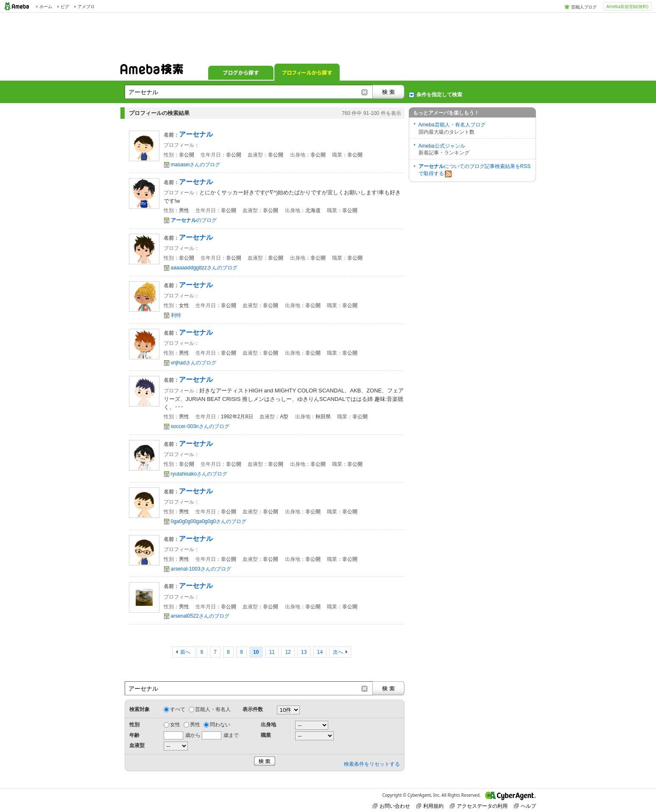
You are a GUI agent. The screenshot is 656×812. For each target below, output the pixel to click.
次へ (338, 652)
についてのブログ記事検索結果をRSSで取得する (475, 170)
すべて (178, 709)
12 (288, 652)
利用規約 (430, 806)
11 (272, 652)
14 (320, 652)
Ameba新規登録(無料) (627, 6)
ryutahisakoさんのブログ (199, 474)
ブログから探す (241, 72)
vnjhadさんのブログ (194, 363)
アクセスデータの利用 (479, 806)
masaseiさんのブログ (196, 165)
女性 (175, 725)
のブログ (194, 220)
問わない (220, 725)
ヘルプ (525, 806)
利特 (176, 315)
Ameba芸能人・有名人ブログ (452, 125)
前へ (186, 652)
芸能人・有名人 (213, 709)
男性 (195, 725)
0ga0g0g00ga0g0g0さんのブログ (209, 521)
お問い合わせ (391, 806)
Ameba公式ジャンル (442, 146)
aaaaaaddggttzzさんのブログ (204, 268)
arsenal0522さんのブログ (200, 616)
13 (304, 652)
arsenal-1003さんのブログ (201, 569)
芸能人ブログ (584, 7)
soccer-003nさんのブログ (200, 426)
